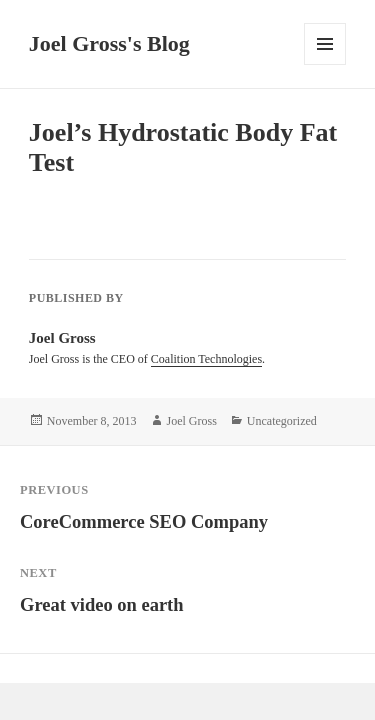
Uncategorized (282, 421)
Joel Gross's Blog (109, 43)
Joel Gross (192, 421)
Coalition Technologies (206, 359)
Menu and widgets (325, 64)
